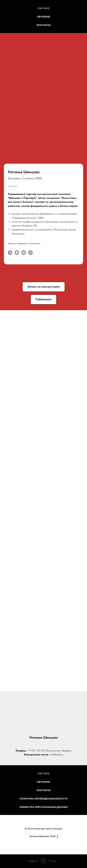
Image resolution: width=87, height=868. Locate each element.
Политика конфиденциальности (43, 799)
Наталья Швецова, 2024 (44, 836)
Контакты (44, 25)
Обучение (43, 17)
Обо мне (43, 8)
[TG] (30, 253)
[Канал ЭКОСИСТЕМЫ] (10, 253)
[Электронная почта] (24, 253)
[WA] (17, 253)
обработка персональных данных (43, 807)
